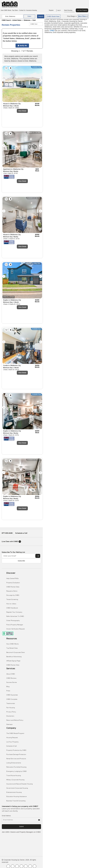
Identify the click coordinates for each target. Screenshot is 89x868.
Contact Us (22, 10)
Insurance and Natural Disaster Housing (20, 784)
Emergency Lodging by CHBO (17, 771)
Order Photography (13, 621)
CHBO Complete (12, 699)
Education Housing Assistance (17, 796)
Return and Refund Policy (15, 720)
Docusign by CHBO (13, 595)
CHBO (52, 31)
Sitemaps (9, 724)
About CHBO (11, 674)
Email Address (6, 816)
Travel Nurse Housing (14, 776)
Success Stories (12, 682)
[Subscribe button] (38, 556)
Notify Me (22, 46)
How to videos (11, 604)
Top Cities (15, 10)
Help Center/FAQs (12, 578)
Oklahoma (27, 20)
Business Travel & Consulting (16, 801)
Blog (8, 687)
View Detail (22, 111)
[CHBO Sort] (36, 24)
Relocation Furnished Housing (16, 767)
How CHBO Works (6, 10)
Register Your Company (14, 612)
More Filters (83, 16)
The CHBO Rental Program (15, 733)
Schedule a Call (21, 533)
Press (8, 691)
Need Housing (69, 10)
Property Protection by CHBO (16, 750)
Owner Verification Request (16, 629)
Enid (34, 20)
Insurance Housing (32, 10)
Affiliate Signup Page (13, 661)
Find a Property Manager (15, 625)
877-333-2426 (7, 533)
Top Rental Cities (12, 648)
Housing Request (12, 738)
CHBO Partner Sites (13, 587)
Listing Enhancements (14, 763)
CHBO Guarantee (12, 695)
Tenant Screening (12, 599)
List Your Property (82, 10)
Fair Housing (11, 708)
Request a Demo (12, 591)
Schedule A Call (12, 746)
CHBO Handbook (12, 608)
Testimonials (11, 703)
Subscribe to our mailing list (13, 552)
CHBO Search (6, 20)
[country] (13, 16)
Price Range (72, 16)
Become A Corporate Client (16, 652)
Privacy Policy (11, 712)
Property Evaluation (13, 583)
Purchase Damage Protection (16, 754)
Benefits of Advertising (14, 657)
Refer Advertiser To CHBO (15, 616)
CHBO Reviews (11, 678)
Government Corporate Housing (17, 788)
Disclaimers (10, 716)
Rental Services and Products (16, 759)
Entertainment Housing (14, 792)
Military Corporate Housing (15, 780)
